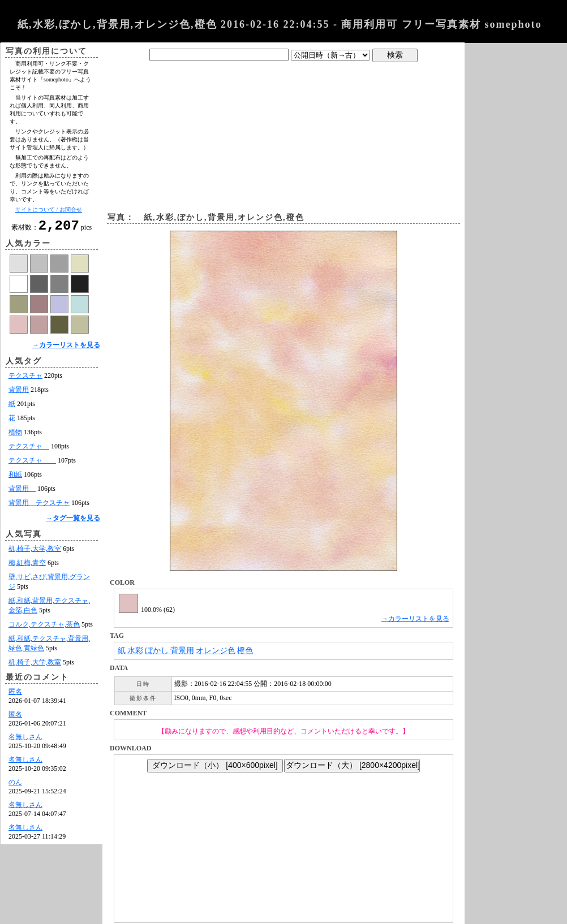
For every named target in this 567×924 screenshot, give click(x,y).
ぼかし (157, 651)
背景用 (19, 393)
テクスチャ (25, 379)
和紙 (15, 478)
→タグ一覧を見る (73, 521)
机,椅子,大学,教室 (35, 552)
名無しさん (25, 740)
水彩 (135, 651)
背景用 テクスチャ (39, 506)
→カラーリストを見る (66, 348)
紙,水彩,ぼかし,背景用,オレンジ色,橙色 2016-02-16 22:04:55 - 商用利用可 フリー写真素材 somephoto (280, 24)
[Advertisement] (284, 135)
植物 (15, 435)
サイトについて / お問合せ (49, 210)
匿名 (15, 695)
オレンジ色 (216, 651)
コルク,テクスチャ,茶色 (44, 628)
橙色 (245, 651)
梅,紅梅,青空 (27, 566)
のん (15, 785)
